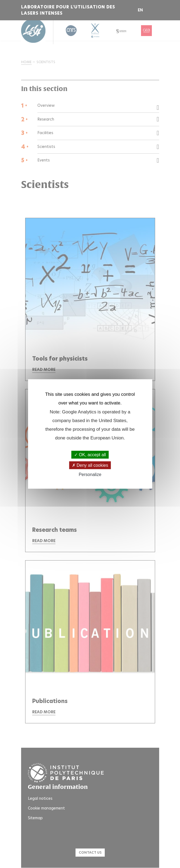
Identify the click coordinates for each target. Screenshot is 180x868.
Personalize (90, 475)
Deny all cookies (90, 465)
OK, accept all (90, 455)
